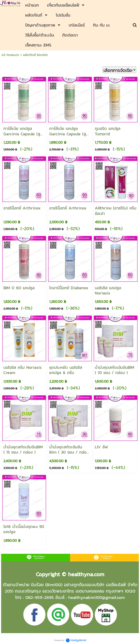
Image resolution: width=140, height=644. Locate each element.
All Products (10, 55)
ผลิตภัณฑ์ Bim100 (35, 55)
